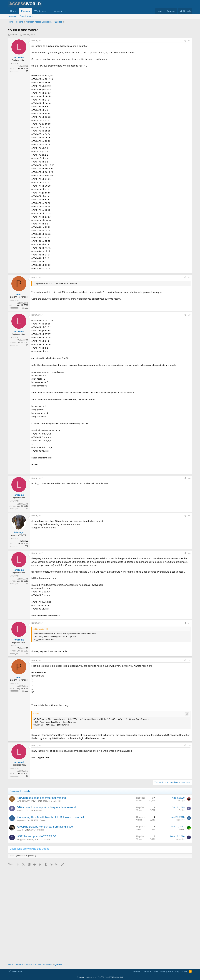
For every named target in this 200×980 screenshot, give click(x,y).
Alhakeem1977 (24, 894)
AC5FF (20, 923)
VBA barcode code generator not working (42, 891)
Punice (20, 904)
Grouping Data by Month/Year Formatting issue (45, 920)
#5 (189, 609)
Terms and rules (151, 971)
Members (58, 11)
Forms (39, 904)
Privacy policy (167, 971)
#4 (189, 571)
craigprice (21, 933)
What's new (40, 11)
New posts (13, 16)
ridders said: (39, 722)
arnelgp (181, 894)
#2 (189, 334)
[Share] (185, 56)
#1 (189, 56)
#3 (189, 371)
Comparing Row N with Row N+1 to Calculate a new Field (51, 910)
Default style (15, 971)
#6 (189, 646)
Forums (25, 11)
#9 (189, 839)
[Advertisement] (65, 33)
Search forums (26, 16)
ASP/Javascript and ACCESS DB (37, 929)
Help (177, 971)
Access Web (45, 933)
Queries (43, 913)
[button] (49, 11)
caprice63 (21, 913)
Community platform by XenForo (100, 977)
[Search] (185, 11)
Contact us (137, 971)
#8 (189, 754)
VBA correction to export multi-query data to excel (46, 900)
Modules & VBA (50, 894)
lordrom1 (14, 50)
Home (13, 11)
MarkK (182, 922)
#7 (189, 716)
